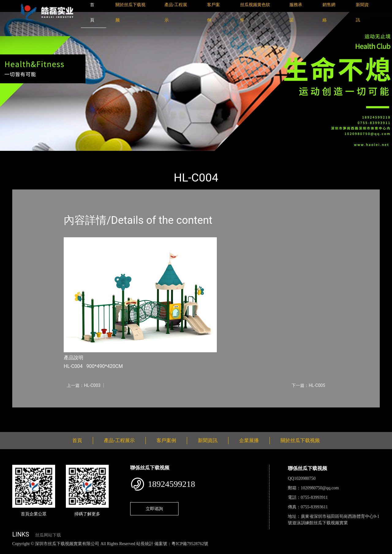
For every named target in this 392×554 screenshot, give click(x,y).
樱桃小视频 (281, 550)
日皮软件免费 (255, 550)
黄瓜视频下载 (108, 550)
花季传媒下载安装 (179, 550)
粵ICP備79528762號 (190, 544)
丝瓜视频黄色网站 (75, 550)
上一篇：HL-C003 (84, 385)
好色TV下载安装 (310, 550)
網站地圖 (9, 550)
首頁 (23, 155)
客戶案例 (166, 440)
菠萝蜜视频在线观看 (219, 550)
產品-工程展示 (49, 155)
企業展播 (249, 440)
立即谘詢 (154, 509)
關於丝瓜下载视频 (300, 440)
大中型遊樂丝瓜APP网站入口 (100, 155)
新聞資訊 (208, 440)
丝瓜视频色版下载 (37, 550)
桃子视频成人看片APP (350, 550)
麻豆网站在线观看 (141, 550)
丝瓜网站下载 (48, 535)
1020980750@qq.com (320, 488)
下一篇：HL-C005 (308, 385)
